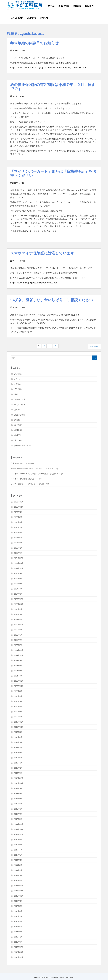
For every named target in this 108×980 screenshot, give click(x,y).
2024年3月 (18, 594)
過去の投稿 (95, 346)
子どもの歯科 (20, 405)
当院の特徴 (64, 6)
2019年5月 (18, 753)
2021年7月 (18, 666)
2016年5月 (18, 921)
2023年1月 (18, 619)
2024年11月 (19, 563)
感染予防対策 (20, 415)
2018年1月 (18, 819)
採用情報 (31, 18)
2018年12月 (19, 778)
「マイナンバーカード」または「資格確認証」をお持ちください (53, 173)
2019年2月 (18, 768)
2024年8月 (18, 573)
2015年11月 (19, 952)
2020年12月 (19, 681)
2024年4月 (18, 589)
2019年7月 (18, 742)
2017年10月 (19, 834)
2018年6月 (18, 799)
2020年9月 (18, 691)
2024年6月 (18, 584)
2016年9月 (18, 901)
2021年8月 (18, 660)
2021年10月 (19, 655)
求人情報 (18, 440)
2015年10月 (19, 957)
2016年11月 (19, 891)
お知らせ (44, 18)
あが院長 (18, 374)
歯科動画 (18, 430)
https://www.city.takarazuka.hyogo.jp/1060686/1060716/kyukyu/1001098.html (48, 67)
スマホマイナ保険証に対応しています (42, 253)
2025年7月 (18, 522)
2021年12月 (19, 650)
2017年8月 (18, 845)
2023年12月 (19, 599)
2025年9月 (18, 512)
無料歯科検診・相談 (23, 445)
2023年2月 (18, 614)
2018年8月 (18, 788)
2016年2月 (18, 937)
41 (56, 346)
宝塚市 (17, 410)
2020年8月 (18, 696)
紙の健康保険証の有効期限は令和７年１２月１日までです (53, 87)
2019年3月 (18, 763)
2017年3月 (18, 870)
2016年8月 (18, 906)
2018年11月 (19, 783)
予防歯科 (18, 389)
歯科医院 (18, 435)
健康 (16, 394)
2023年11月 (19, 604)
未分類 (17, 420)
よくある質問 (17, 18)
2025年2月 (18, 548)
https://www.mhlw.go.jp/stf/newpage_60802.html (34, 283)
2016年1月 (18, 942)
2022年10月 (19, 625)
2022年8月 (18, 630)
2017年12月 (19, 824)
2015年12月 (19, 947)
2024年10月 (19, 568)
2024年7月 (18, 579)
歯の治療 (18, 425)
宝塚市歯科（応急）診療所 (50, 63)
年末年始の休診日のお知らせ (34, 43)
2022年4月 (18, 640)
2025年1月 (18, 553)
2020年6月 (18, 706)
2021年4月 (18, 676)
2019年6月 (18, 747)
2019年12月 (19, 722)
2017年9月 (18, 840)
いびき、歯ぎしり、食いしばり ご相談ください (52, 300)
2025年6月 (18, 527)
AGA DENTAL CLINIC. (66, 977)
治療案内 (89, 6)
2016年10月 (19, 896)
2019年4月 (18, 758)
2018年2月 (18, 814)
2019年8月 (18, 737)
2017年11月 (19, 829)
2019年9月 (18, 732)
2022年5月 (18, 635)
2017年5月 (18, 860)
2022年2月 (18, 645)
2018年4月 (18, 804)
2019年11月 (19, 727)
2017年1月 (18, 880)
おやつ (17, 379)
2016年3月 (18, 932)
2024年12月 (19, 558)
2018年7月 (18, 793)
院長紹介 (77, 6)
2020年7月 (18, 701)
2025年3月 (18, 543)
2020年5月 (18, 712)
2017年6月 (18, 855)
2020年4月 (18, 717)
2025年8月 (18, 517)
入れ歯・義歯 (20, 399)
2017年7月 (18, 850)
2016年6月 (18, 916)
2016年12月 (19, 886)
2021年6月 (18, 671)
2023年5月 (18, 609)
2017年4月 (18, 865)
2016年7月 (18, 911)
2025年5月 (18, 532)
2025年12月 (19, 502)
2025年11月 (19, 507)
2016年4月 (18, 927)
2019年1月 (18, 773)
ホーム (51, 6)
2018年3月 (18, 809)
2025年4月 (18, 538)
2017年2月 (18, 875)
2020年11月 (19, 686)
